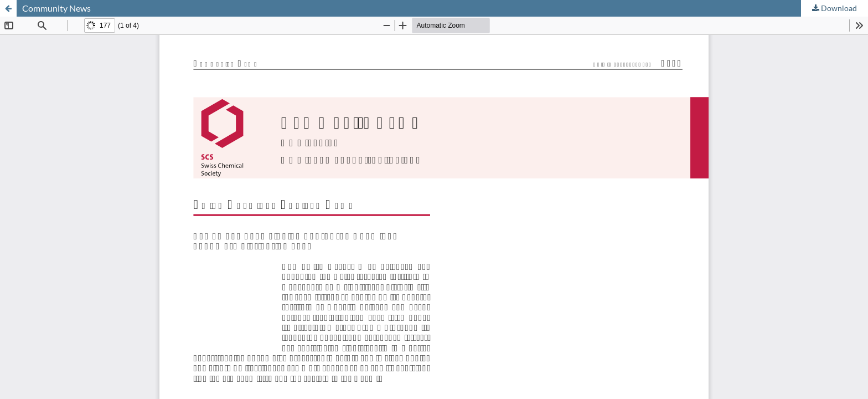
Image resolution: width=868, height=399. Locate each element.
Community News (56, 8)
